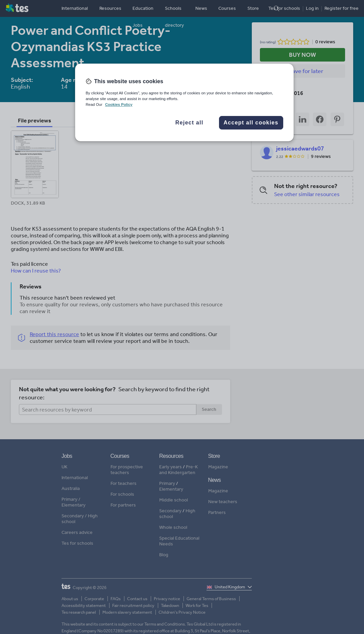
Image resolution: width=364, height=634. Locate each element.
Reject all (189, 123)
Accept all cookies (251, 123)
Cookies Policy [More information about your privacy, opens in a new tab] (119, 104)
